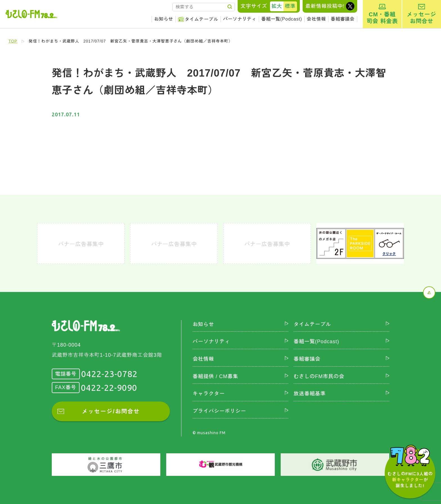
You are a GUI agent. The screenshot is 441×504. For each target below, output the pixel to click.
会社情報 (316, 19)
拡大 (277, 6)
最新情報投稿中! (325, 6)
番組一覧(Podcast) (282, 19)
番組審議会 (343, 19)
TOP (13, 41)
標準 (290, 6)
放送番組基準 (310, 394)
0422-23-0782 (109, 374)
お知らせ (164, 19)
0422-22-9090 (109, 388)
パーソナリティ (240, 19)
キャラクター (209, 394)
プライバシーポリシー (219, 411)
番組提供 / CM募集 (215, 376)
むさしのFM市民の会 (319, 376)
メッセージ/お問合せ (111, 411)
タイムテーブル (202, 19)
